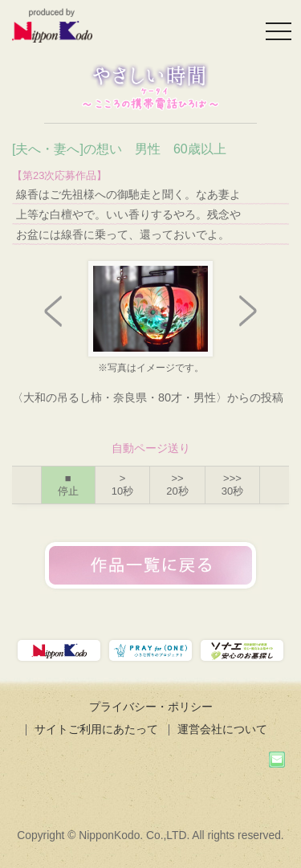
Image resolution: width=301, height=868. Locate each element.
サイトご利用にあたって (96, 729)
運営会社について (222, 729)
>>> (232, 485)
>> (177, 485)
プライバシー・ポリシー (151, 707)
